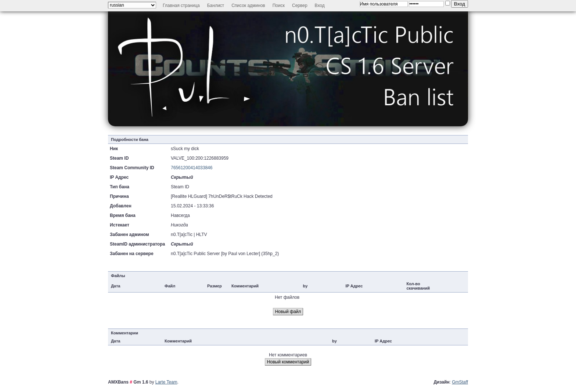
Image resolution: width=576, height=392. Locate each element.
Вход (320, 6)
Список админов (248, 6)
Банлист (216, 6)
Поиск (279, 6)
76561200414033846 (192, 168)
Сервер (300, 6)
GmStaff (460, 382)
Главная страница (181, 6)
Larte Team (166, 382)
